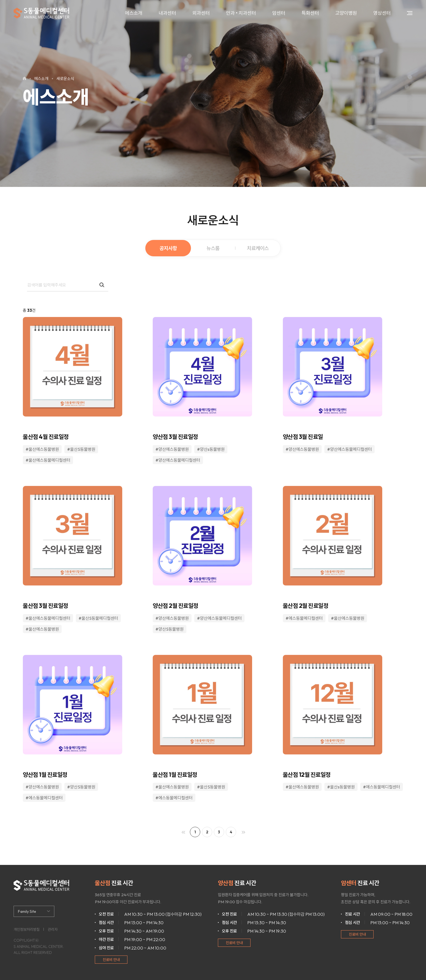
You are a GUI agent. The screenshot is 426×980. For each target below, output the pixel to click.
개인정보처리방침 (27, 929)
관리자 (53, 929)
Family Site (27, 911)
